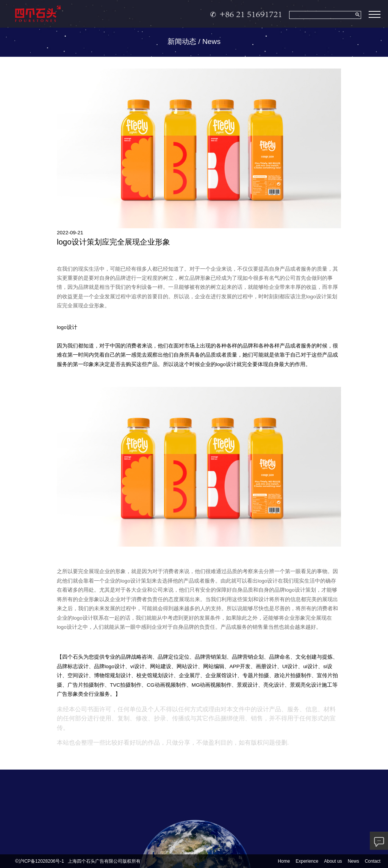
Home (284, 861)
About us (333, 861)
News (354, 861)
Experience (307, 861)
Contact (373, 861)
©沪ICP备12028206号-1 (40, 861)
